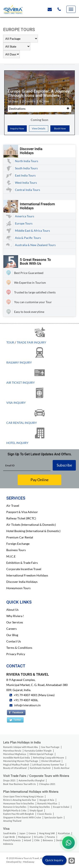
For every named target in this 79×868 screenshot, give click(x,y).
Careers (11, 629)
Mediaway (29, 862)
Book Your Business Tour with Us (19, 784)
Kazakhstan (64, 833)
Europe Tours (24, 223)
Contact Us (14, 641)
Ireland (27, 840)
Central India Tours (27, 190)
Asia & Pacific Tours (28, 238)
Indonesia (8, 844)
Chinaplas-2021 (47, 784)
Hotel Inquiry (17, 443)
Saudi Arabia (10, 833)
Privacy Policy (16, 654)
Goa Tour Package (50, 747)
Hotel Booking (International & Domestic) (33, 531)
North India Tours (27, 161)
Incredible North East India (17, 758)
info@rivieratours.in (27, 705)
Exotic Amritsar (62, 768)
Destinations (17, 109)
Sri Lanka (39, 837)
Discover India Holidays (22, 582)
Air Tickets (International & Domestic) (31, 525)
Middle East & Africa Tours (32, 231)
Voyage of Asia (47, 800)
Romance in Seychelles (15, 807)
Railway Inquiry (19, 362)
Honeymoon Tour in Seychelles (19, 803)
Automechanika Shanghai (31, 780)
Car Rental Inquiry (22, 423)
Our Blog (12, 635)
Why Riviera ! (15, 616)
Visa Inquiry (16, 403)
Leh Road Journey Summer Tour (48, 765)
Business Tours (16, 550)
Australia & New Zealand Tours (35, 245)
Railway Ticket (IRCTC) (21, 518)
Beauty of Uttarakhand (15, 768)
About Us (12, 610)
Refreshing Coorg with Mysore (49, 758)
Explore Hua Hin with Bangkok (19, 814)
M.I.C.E (11, 556)
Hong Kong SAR (47, 833)
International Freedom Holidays (27, 575)
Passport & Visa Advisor (22, 512)
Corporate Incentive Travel (24, 569)
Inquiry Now (17, 128)
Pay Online (39, 480)
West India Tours (26, 183)
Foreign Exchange (18, 544)
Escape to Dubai (61, 807)
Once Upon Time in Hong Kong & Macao (23, 796)
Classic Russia (44, 814)
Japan (22, 833)
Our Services (15, 622)
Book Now (60, 128)
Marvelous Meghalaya (15, 754)
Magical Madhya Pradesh (16, 765)
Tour (10, 342)
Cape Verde (9, 837)
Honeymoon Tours (18, 588)
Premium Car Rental (20, 537)
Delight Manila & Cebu (15, 810)
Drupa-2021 (9, 780)
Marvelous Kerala (12, 751)
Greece (32, 833)
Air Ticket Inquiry (21, 383)
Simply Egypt (36, 810)
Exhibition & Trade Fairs (22, 563)
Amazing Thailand (12, 821)
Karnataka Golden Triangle (38, 751)
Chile (37, 840)
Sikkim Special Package (41, 754)
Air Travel (13, 506)
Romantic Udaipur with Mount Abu (21, 747)
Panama (51, 837)
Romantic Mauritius (47, 803)
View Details (39, 128)
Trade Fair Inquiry (31, 342)
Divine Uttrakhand (51, 761)
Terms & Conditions (19, 648)
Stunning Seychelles (40, 807)
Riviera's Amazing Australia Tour (20, 800)
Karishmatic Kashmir (40, 768)
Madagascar (24, 837)
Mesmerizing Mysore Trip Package (21, 761)
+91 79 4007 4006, (26, 700)
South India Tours (26, 168)
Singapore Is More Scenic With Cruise (22, 817)
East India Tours (25, 175)
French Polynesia (12, 840)
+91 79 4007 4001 (25, 695)
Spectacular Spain (53, 817)
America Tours (25, 216)
